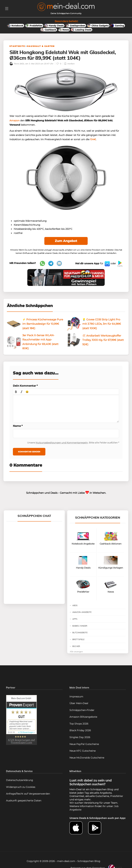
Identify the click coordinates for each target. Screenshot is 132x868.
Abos (75, 606)
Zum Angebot (66, 241)
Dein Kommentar (25, 386)
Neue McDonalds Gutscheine (87, 758)
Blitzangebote (80, 633)
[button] (16, 392)
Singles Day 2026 (80, 737)
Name (18, 426)
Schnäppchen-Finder (82, 710)
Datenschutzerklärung (20, 780)
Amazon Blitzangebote (83, 717)
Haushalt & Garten (41, 46)
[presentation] (16, 392)
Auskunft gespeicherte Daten (24, 801)
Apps (75, 619)
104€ (93, 140)
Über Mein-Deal (79, 703)
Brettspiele (78, 640)
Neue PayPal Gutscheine (84, 744)
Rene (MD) (17, 64)
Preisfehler (117, 796)
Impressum (76, 697)
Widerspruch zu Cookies (21, 787)
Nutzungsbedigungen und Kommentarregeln (62, 443)
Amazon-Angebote (82, 612)
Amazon (14, 121)
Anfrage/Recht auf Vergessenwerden (28, 794)
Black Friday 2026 (80, 731)
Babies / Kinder (80, 626)
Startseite (17, 46)
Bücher (76, 646)
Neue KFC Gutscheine (82, 751)
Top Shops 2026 (79, 724)
